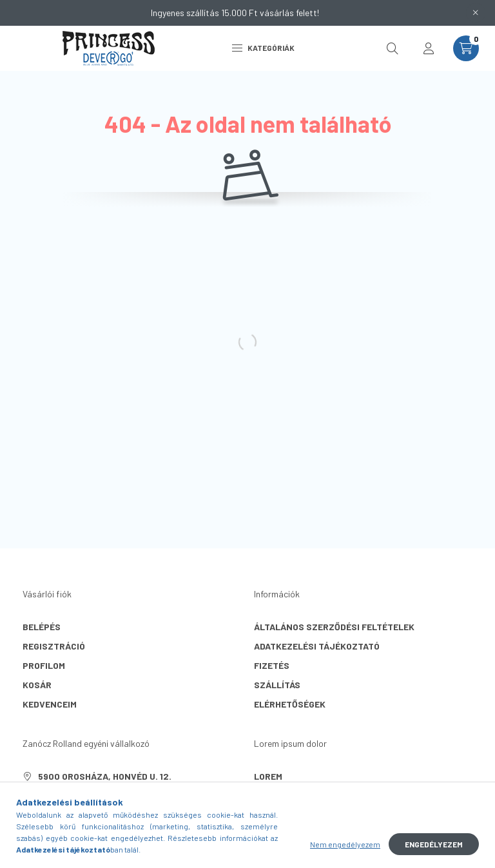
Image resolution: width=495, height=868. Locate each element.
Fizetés (272, 665)
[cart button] (466, 48)
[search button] (393, 48)
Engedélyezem (434, 844)
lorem (268, 776)
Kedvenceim (50, 704)
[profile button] (429, 48)
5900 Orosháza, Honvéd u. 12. (105, 776)
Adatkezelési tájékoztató (317, 646)
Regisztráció (54, 646)
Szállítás (277, 685)
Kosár (37, 685)
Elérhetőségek (290, 704)
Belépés (42, 627)
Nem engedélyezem (345, 844)
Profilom (44, 665)
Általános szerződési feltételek (334, 627)
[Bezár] (476, 13)
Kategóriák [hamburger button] (263, 48)
